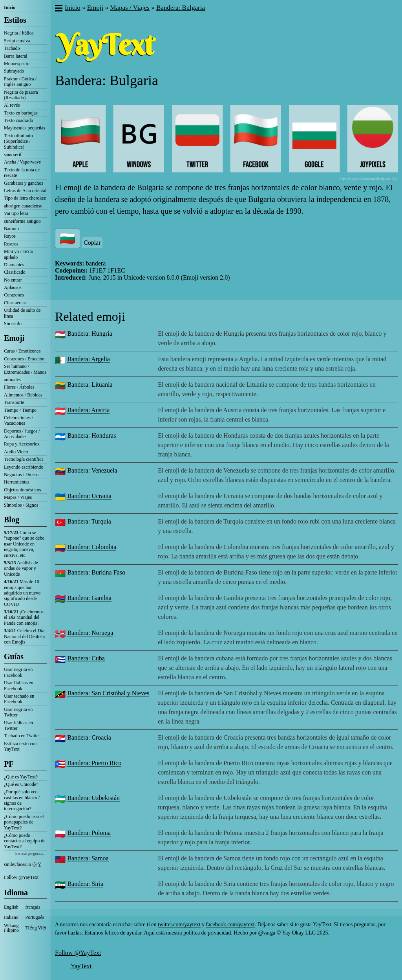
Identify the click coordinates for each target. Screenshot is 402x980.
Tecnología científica (24, 459)
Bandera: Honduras (91, 435)
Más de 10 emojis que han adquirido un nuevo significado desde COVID (22, 593)
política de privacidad (207, 933)
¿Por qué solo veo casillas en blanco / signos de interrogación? (22, 800)
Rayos (10, 236)
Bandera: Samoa (88, 858)
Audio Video (16, 452)
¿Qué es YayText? (21, 777)
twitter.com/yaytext (179, 925)
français (33, 907)
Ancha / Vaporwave (22, 162)
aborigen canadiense (23, 206)
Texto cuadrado (18, 120)
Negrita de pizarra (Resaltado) (21, 95)
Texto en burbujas (21, 113)
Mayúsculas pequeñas (25, 128)
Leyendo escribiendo (24, 467)
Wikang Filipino (11, 928)
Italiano (11, 917)
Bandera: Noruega (90, 633)
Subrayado (14, 71)
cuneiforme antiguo (22, 221)
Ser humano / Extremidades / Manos (25, 369)
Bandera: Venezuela (92, 470)
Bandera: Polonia (89, 833)
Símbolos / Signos (21, 505)
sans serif (13, 155)
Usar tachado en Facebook (19, 699)
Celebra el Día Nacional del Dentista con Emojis (24, 636)
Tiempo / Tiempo (20, 410)
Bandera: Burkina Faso (96, 572)
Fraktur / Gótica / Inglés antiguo (20, 82)
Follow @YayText (21, 877)
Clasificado (15, 272)
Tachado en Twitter (22, 736)
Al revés (12, 105)
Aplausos (13, 287)
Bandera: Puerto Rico (94, 763)
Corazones (14, 295)
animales (12, 380)
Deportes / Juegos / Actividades (22, 434)
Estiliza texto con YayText (20, 746)
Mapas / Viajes (18, 497)
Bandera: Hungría (90, 334)
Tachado (12, 48)
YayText (81, 966)
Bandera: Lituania (90, 385)
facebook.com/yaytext (230, 925)
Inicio (10, 7)
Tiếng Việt (36, 928)
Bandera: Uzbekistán (93, 798)
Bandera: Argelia (89, 359)
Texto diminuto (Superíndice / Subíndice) (18, 141)
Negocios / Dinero (21, 475)
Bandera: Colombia (92, 547)
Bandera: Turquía (89, 521)
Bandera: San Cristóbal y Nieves (108, 693)
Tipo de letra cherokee (25, 198)
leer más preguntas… (31, 854)
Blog (12, 520)
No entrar (13, 280)
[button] (58, 9)
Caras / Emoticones (22, 351)
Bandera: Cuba (86, 658)
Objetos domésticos (22, 490)
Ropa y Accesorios (22, 444)
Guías (14, 656)
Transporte (14, 402)
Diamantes (14, 265)
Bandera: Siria (85, 884)
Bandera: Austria (88, 410)
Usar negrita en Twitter (18, 712)
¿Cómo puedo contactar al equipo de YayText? (25, 841)
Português (35, 917)
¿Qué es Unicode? (21, 784)
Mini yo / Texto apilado (19, 254)
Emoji (14, 338)
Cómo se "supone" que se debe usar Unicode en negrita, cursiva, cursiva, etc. (24, 544)
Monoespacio (17, 64)
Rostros (11, 244)
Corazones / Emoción (24, 359)
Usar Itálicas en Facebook (19, 685)
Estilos (15, 20)
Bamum (11, 229)
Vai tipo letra (16, 213)
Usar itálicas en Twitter (18, 725)
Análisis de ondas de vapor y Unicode (21, 568)
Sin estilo (13, 324)
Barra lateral (16, 56)
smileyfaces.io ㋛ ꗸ (22, 864)
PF (9, 764)
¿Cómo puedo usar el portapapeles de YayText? (24, 822)
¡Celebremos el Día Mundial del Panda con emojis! (24, 617)
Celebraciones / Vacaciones (18, 420)
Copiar (92, 243)
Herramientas (17, 482)
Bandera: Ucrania (89, 496)
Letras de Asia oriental (25, 191)
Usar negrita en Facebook (18, 672)
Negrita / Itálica (19, 33)
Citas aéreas (15, 303)
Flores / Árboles (19, 387)
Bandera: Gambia (89, 598)
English (11, 907)
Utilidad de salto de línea (22, 313)
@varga (267, 933)
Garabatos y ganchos (24, 183)
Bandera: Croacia (89, 737)
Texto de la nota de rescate (22, 173)
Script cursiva (17, 41)
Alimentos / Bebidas (23, 395)
